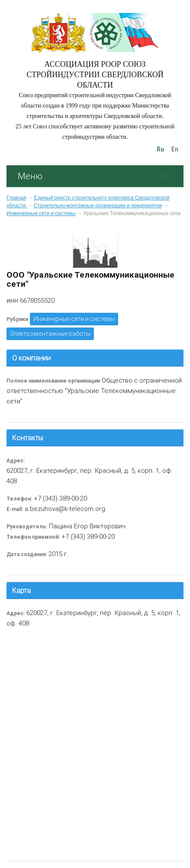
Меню (30, 176)
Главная (16, 198)
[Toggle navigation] (167, 176)
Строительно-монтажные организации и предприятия (98, 206)
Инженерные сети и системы (41, 213)
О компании (31, 358)
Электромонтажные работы (50, 334)
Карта (21, 590)
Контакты (27, 438)
